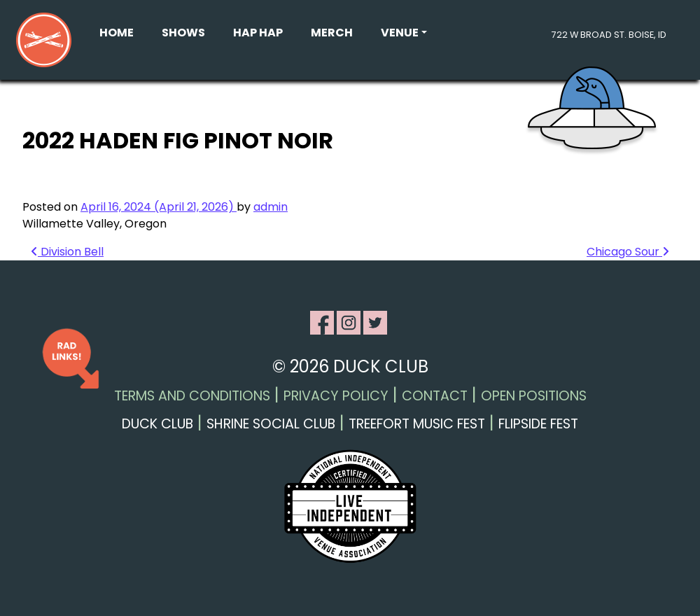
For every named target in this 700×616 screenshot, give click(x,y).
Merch (332, 33)
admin (271, 207)
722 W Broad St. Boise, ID (609, 35)
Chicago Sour (628, 252)
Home (117, 33)
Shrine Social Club (271, 424)
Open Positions (534, 396)
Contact (435, 396)
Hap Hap (258, 33)
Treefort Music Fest (417, 424)
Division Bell (67, 252)
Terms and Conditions (192, 396)
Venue (400, 33)
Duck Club (157, 424)
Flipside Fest (538, 424)
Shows (183, 33)
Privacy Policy (336, 396)
